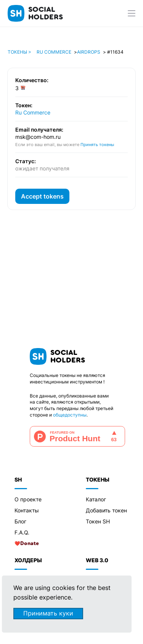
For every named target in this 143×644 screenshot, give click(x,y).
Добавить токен (106, 510)
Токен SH (98, 521)
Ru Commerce (54, 52)
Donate (30, 544)
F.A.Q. (22, 532)
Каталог (96, 499)
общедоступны (70, 415)
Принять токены (97, 145)
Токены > (19, 52)
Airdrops (89, 52)
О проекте (28, 499)
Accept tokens (42, 196)
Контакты (27, 510)
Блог (20, 521)
